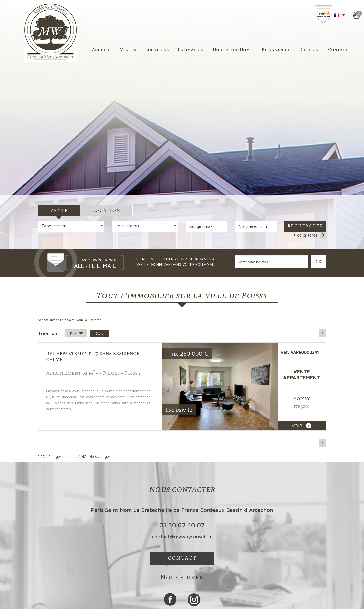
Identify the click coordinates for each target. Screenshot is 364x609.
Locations (157, 50)
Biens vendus (277, 50)
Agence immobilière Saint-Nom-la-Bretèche (70, 320)
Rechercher (305, 226)
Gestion (310, 50)
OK (318, 262)
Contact (338, 50)
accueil (101, 50)
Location (106, 211)
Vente (59, 211)
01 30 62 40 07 (182, 525)
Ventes (128, 50)
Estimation (191, 50)
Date (100, 333)
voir (302, 426)
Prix (77, 334)
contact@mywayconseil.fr (182, 537)
